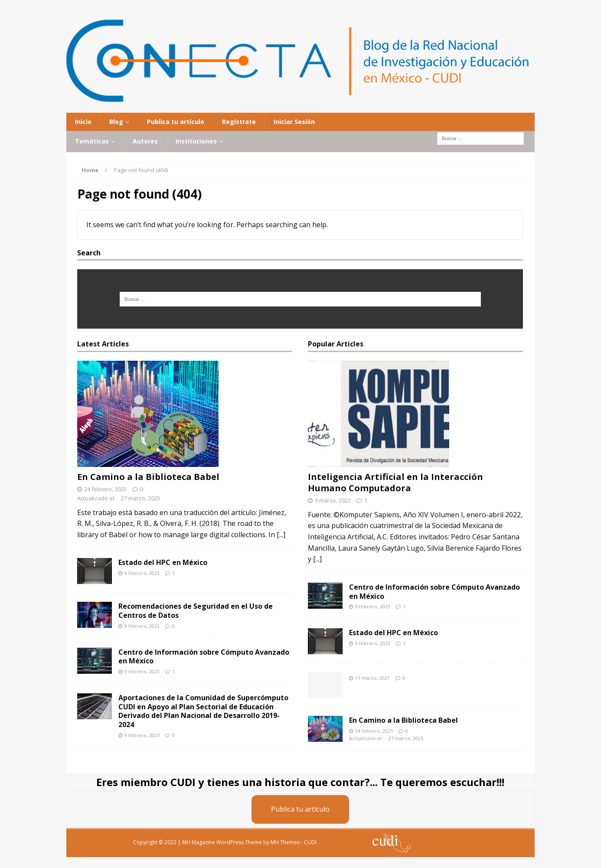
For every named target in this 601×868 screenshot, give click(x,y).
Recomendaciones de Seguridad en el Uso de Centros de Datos (196, 611)
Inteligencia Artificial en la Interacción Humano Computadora (395, 482)
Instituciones (196, 141)
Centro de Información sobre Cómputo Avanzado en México (204, 657)
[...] (281, 535)
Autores (145, 141)
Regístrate (239, 122)
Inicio (83, 122)
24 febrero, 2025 (105, 489)
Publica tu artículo (176, 122)
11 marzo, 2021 (372, 678)
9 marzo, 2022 (333, 500)
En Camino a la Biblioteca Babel (148, 477)
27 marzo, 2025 (140, 498)
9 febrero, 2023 (142, 573)
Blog (116, 122)
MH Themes (285, 842)
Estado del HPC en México (163, 562)
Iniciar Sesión (294, 122)
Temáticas (92, 141)
